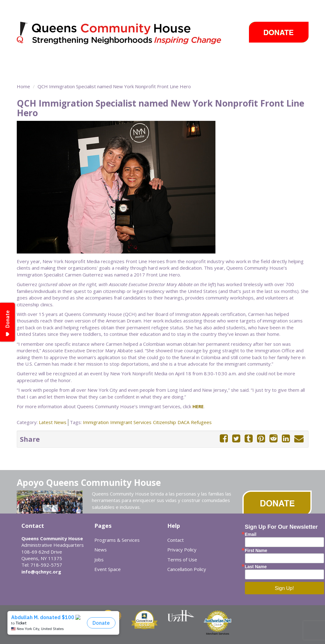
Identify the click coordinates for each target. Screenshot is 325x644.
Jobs (99, 560)
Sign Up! (284, 588)
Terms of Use (182, 560)
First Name (256, 550)
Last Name (256, 567)
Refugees (201, 422)
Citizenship (165, 422)
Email (251, 534)
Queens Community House (128, 34)
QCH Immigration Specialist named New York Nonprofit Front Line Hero (114, 86)
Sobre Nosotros (43, 71)
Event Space (83, 71)
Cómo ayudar (273, 61)
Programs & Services (45, 61)
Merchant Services (218, 634)
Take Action (158, 61)
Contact (176, 540)
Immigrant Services (131, 422)
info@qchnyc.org (41, 572)
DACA (183, 422)
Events (217, 61)
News (190, 61)
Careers (241, 61)
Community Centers (110, 61)
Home (23, 86)
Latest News (53, 422)
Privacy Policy (182, 550)
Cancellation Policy (187, 569)
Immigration (96, 422)
